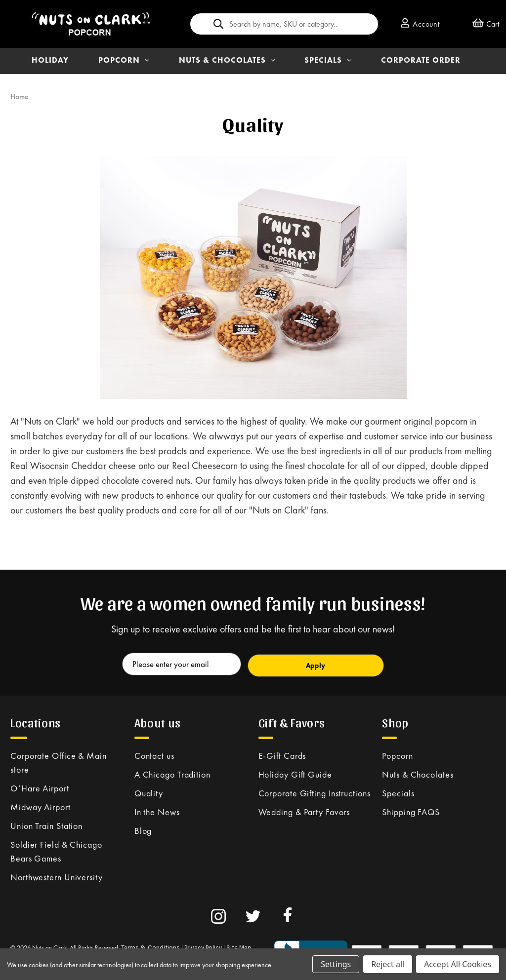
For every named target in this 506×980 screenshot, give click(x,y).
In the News (157, 810)
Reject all (388, 964)
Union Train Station (46, 824)
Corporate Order (421, 60)
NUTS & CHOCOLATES (227, 60)
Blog (143, 829)
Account (420, 24)
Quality (149, 791)
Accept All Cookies (458, 964)
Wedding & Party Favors (304, 810)
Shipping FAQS (411, 810)
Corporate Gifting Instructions (315, 791)
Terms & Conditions (150, 946)
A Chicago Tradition (172, 772)
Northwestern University (57, 875)
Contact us (154, 754)
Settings (336, 964)
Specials (398, 791)
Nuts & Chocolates (418, 772)
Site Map (239, 946)
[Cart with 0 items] (486, 24)
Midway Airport (41, 805)
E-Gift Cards (282, 754)
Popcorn (397, 754)
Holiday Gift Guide (295, 772)
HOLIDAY (50, 60)
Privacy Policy (203, 946)
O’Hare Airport (40, 786)
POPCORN (124, 60)
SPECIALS (328, 60)
